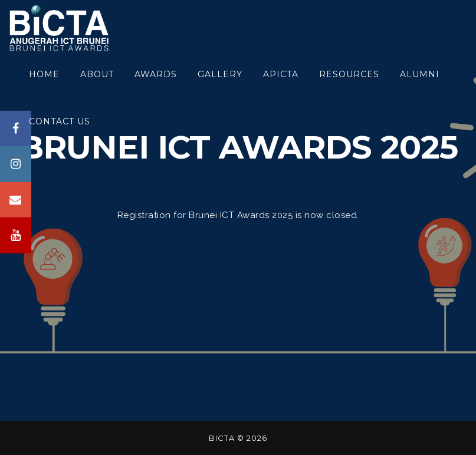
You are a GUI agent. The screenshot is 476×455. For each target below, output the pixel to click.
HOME (44, 74)
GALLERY (220, 74)
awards (156, 74)
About (97, 74)
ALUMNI (420, 74)
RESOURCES (349, 74)
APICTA (281, 74)
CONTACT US (60, 121)
